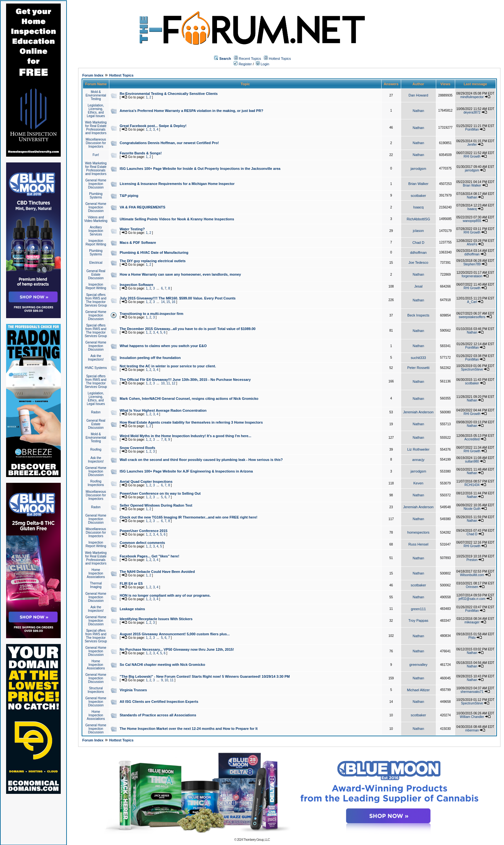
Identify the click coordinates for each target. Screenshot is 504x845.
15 (168, 302)
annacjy (419, 460)
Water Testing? (132, 229)
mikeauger (472, 622)
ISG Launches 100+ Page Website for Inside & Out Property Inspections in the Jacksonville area (200, 169)
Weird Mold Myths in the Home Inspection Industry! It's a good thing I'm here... (185, 436)
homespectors (418, 532)
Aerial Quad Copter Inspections (146, 482)
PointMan (472, 129)
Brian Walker (418, 184)
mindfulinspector (472, 97)
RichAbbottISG (418, 219)
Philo (472, 638)
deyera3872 (472, 112)
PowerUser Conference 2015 (144, 531)
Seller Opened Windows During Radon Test (156, 505)
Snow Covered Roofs (137, 448)
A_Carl (472, 302)
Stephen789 (472, 264)
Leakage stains (132, 609)
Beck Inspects (418, 315)
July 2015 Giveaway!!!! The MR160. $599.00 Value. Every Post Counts (178, 298)
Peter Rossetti (418, 368)
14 (163, 302)
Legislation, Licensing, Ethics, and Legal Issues (96, 111)
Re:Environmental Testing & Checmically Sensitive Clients (169, 94)
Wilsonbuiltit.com (472, 575)
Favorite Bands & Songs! (141, 153)
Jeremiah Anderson (418, 412)
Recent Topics (250, 59)
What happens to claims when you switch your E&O (163, 346)
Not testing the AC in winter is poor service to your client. (168, 366)
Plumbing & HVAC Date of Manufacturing (154, 253)
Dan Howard (418, 95)
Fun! (96, 155)
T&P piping (129, 196)
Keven (418, 483)
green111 (418, 609)
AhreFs (472, 244)
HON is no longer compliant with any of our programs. (165, 595)
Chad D (418, 243)
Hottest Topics (280, 59)
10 (163, 383)
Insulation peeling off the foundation (150, 358)
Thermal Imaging (96, 585)
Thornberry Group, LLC (256, 840)
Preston (472, 560)
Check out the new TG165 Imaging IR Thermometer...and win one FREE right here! (188, 517)
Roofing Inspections (96, 483)
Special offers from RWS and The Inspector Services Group (96, 300)
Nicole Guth (472, 509)
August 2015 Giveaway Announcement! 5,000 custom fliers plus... (175, 634)
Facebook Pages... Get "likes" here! (149, 556)
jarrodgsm (418, 169)
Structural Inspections (96, 690)
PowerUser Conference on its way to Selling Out (160, 493)
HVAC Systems (96, 368)
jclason (418, 231)
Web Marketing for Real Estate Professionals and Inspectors (96, 128)
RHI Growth (472, 156)
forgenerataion (472, 276)
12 (173, 383)
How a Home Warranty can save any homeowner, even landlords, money (180, 274)
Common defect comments (142, 543)
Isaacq (418, 207)
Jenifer (472, 145)
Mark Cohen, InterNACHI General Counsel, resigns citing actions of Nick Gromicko (189, 399)
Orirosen (472, 587)
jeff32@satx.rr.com (472, 599)
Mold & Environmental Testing (96, 95)
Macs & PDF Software (138, 243)
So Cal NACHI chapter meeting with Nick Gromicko (162, 665)
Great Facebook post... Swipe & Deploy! (153, 126)
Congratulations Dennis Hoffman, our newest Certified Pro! (169, 143)
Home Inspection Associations (96, 573)
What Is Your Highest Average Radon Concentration (163, 410)
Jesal (419, 286)
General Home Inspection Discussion (96, 184)
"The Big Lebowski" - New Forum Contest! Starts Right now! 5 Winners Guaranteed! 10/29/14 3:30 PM (205, 676)
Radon (96, 412)
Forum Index (93, 75)
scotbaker (419, 196)
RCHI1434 (472, 485)
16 (173, 302)
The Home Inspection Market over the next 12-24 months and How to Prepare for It (189, 729)
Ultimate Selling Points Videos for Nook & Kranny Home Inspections (177, 219)
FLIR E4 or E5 (131, 583)
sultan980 (472, 461)
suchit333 (418, 358)
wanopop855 (472, 221)
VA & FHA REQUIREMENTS (142, 207)
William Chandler (472, 717)
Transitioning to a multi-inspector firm (151, 314)
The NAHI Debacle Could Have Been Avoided (157, 572)
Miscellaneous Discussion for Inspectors (96, 143)
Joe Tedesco (419, 262)
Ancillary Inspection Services (96, 231)
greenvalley (418, 665)
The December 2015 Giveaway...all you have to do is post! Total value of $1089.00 (188, 329)
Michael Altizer (418, 690)
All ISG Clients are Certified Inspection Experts (159, 702)
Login (263, 64)
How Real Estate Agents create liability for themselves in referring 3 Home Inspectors (191, 422)
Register (243, 64)
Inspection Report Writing (96, 243)
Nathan (418, 111)
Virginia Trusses (133, 690)
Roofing (96, 450)
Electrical (96, 263)
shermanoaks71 (472, 692)
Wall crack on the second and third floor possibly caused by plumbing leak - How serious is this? (201, 460)
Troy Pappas (419, 620)
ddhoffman (419, 253)
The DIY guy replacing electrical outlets (153, 261)
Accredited (472, 439)
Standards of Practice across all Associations (158, 715)
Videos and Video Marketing (96, 219)
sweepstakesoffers (472, 317)
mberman (472, 730)
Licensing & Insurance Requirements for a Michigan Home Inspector (177, 184)
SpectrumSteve (472, 369)
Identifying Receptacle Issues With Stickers (156, 619)
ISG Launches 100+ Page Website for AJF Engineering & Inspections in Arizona (186, 471)
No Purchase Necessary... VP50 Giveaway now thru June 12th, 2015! (177, 649)
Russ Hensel (418, 544)
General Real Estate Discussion (96, 275)
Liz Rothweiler (418, 449)
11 (168, 383)
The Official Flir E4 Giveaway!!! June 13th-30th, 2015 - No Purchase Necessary (185, 380)
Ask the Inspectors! (96, 358)
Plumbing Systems (96, 196)
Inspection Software (136, 285)
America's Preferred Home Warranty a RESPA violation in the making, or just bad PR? (191, 111)
